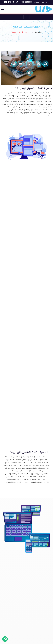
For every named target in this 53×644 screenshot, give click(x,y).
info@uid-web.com (41, 2)
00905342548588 (25, 2)
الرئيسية (38, 32)
